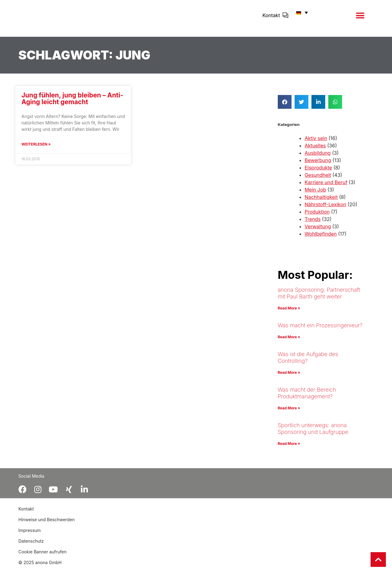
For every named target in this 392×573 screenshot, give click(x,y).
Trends (313, 223)
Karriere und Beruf (326, 187)
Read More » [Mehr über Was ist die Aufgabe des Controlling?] (289, 377)
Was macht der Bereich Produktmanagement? (307, 397)
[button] (360, 18)
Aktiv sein (316, 142)
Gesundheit (318, 179)
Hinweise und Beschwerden (47, 524)
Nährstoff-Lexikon (326, 209)
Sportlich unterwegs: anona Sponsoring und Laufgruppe (313, 433)
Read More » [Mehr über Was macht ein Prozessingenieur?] (289, 341)
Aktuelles (315, 150)
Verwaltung (318, 231)
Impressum (30, 535)
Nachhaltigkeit (321, 201)
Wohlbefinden (321, 238)
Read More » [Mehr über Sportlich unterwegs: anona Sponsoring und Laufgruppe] (289, 448)
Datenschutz (31, 545)
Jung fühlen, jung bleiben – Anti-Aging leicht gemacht (72, 103)
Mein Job (315, 194)
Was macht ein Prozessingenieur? (320, 330)
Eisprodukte (318, 172)
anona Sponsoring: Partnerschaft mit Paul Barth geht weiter (319, 297)
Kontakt (271, 17)
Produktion (317, 216)
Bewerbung (318, 165)
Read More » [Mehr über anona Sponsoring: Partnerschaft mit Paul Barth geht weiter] (289, 312)
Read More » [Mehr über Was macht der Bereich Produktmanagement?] (289, 412)
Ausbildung (318, 157)
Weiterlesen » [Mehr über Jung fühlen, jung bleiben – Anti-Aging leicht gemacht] (36, 148)
